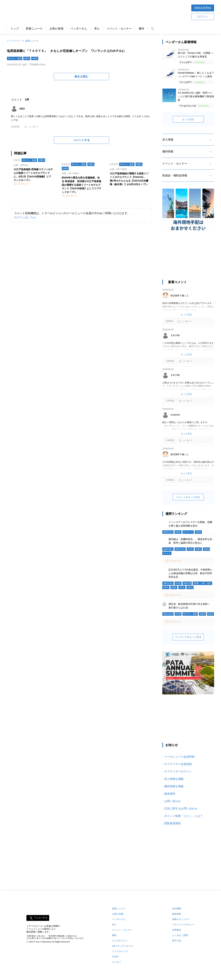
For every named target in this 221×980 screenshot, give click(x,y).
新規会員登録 (203, 8)
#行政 (190, 549)
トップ (15, 29)
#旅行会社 (168, 549)
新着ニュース (34, 29)
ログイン (203, 16)
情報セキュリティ (181, 919)
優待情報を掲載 (174, 786)
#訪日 (182, 587)
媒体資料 (170, 794)
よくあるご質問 (180, 935)
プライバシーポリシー (183, 925)
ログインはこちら (25, 217)
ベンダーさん (79, 29)
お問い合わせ (172, 801)
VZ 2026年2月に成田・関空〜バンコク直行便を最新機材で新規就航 (196, 96)
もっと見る (188, 119)
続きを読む (81, 76)
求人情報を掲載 (174, 779)
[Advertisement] (121, 12)
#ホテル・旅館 (15, 58)
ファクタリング (120, 951)
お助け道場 (56, 29)
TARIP (115, 957)
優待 (141, 29)
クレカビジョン (120, 941)
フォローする (41, 918)
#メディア (188, 532)
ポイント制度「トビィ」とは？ (184, 816)
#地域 (35, 58)
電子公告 (177, 941)
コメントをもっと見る (188, 497)
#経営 (198, 532)
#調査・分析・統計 (202, 583)
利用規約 (177, 930)
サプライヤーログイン (178, 771)
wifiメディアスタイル (123, 946)
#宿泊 (190, 587)
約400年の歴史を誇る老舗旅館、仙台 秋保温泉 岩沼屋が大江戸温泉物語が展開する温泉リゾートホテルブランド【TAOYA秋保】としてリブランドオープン (82, 185)
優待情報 (168, 151)
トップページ (14, 41)
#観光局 (187, 583)
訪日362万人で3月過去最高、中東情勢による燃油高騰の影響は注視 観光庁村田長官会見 (191, 573)
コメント (23, 184)
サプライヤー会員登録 (178, 764)
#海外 (178, 532)
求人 (97, 29)
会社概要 (177, 909)
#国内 (27, 58)
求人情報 (168, 140)
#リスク (167, 553)
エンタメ (117, 962)
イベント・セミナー (119, 29)
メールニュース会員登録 (179, 757)
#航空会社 (168, 532)
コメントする (81, 140)
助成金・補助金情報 (175, 175)
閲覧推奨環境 (172, 823)
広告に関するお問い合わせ (181, 809)
